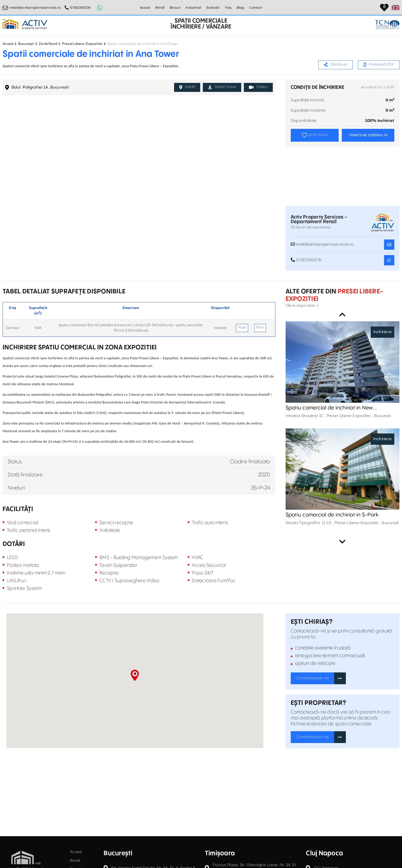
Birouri (175, 8)
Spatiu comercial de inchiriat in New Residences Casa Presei (329, 408)
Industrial (193, 8)
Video (258, 87)
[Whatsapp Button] (100, 8)
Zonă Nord (48, 44)
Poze (242, 327)
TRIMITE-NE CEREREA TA (368, 135)
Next (343, 542)
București (26, 44)
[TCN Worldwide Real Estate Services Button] (387, 25)
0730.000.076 (80, 8)
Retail (160, 8)
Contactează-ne (313, 678)
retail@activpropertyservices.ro (35, 8)
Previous (343, 315)
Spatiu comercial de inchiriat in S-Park (332, 515)
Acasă (145, 8)
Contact (256, 8)
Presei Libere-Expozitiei (82, 44)
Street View (222, 87)
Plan (260, 327)
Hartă (187, 87)
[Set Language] (396, 8)
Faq (228, 8)
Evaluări (213, 8)
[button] (135, 675)
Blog (240, 8)
